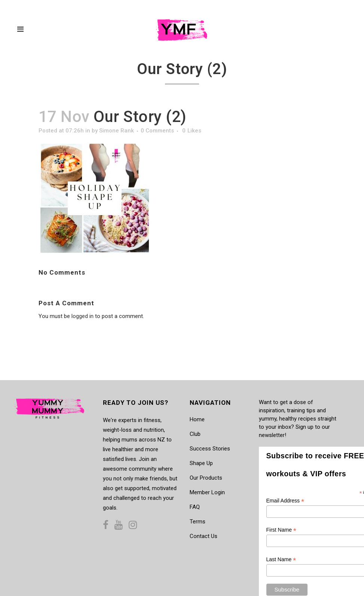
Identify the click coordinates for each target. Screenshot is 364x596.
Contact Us (204, 536)
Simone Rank (117, 131)
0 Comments (157, 131)
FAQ (195, 507)
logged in (82, 316)
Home (197, 419)
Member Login (207, 492)
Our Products (206, 478)
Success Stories (210, 449)
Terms (198, 522)
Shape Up (201, 463)
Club (195, 434)
